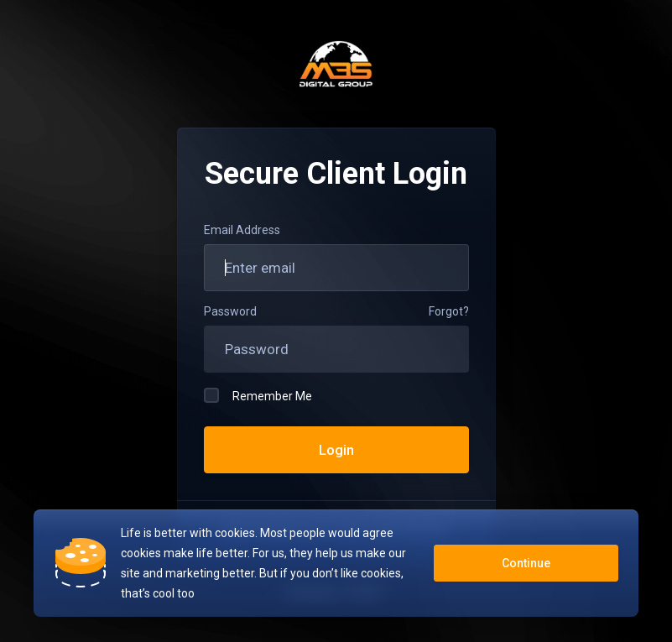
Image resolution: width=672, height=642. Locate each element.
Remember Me (258, 395)
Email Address (242, 230)
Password (230, 311)
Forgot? (449, 311)
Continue (526, 563)
